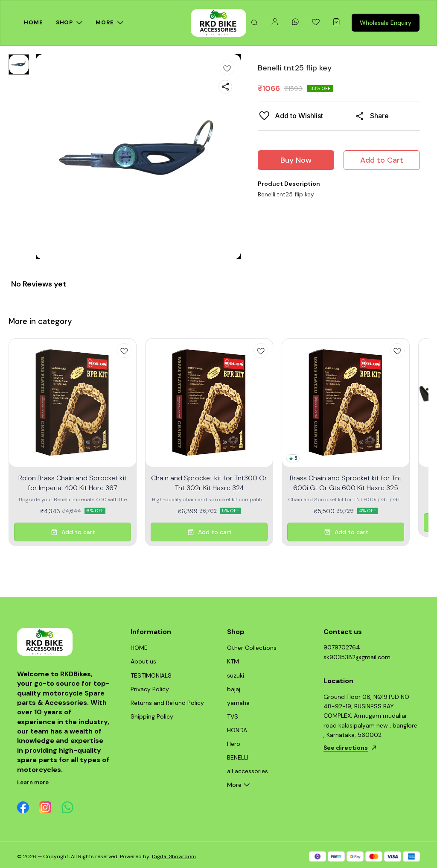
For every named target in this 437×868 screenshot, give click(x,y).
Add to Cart (382, 160)
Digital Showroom (174, 856)
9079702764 (342, 647)
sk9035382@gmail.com (357, 657)
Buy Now (296, 160)
